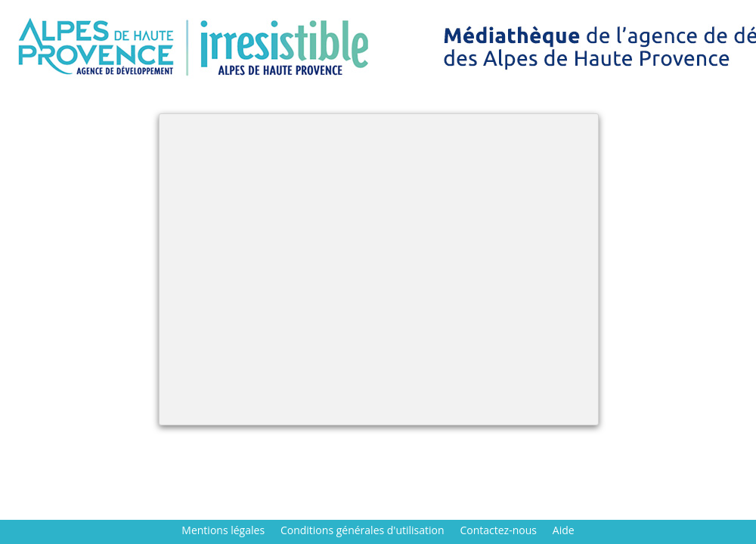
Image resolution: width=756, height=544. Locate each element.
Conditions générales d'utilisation (363, 530)
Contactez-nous (498, 530)
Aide (564, 530)
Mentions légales (223, 530)
